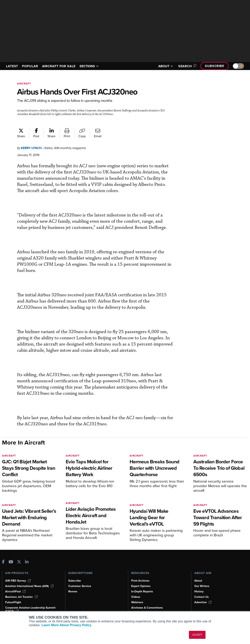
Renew (73, 591)
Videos (136, 597)
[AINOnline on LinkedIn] (27, 562)
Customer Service (80, 586)
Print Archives (140, 581)
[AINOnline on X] (19, 562)
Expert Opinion (141, 586)
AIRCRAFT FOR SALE (59, 66)
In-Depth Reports (142, 591)
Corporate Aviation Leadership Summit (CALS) (30, 609)
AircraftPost (15, 591)
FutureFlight (13, 602)
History (199, 591)
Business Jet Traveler (21, 597)
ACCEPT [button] (197, 635)
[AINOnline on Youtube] (11, 562)
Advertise (203, 602)
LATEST (12, 66)
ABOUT (166, 66)
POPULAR (30, 66)
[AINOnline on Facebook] (3, 562)
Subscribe (215, 66)
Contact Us (202, 597)
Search (187, 66)
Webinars (137, 602)
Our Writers (202, 586)
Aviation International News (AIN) (29, 586)
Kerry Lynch (31, 148)
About (198, 581)
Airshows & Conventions (147, 608)
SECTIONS (89, 66)
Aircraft (24, 84)
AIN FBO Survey (18, 581)
